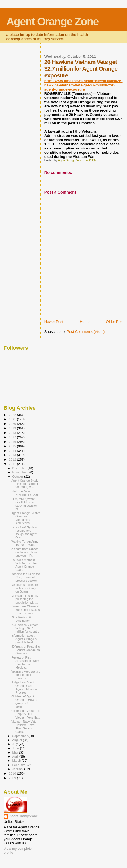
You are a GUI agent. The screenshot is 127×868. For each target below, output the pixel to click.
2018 (13, 433)
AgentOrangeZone (24, 816)
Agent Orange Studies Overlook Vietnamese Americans (26, 518)
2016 (13, 442)
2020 (13, 424)
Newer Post (54, 322)
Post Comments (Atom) (86, 332)
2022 (13, 415)
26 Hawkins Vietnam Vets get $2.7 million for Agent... (25, 628)
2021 (13, 419)
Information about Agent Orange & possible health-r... (25, 639)
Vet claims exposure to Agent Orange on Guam (25, 588)
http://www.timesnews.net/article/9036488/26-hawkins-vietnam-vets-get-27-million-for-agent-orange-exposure (83, 85)
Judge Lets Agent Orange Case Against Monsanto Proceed (25, 687)
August (18, 740)
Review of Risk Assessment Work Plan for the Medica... (25, 662)
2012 (13, 459)
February (19, 765)
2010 (13, 773)
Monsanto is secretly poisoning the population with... (25, 599)
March (17, 761)
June (16, 748)
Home (85, 322)
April (16, 756)
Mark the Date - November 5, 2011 (26, 493)
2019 (13, 428)
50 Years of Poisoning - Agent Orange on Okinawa (26, 650)
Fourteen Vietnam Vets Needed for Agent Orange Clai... (24, 565)
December (20, 468)
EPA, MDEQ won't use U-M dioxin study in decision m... (24, 504)
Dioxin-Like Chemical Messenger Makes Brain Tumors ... (25, 610)
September (21, 736)
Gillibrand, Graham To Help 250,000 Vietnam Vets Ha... (26, 714)
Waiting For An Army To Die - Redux (25, 543)
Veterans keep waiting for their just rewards (26, 675)
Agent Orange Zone (53, 21)
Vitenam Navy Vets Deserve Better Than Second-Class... (24, 727)
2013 (13, 455)
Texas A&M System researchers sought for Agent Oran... (24, 532)
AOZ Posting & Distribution (21, 619)
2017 (13, 437)
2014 (13, 451)
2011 (13, 464)
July (16, 744)
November (20, 472)
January (18, 769)
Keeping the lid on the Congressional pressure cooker (26, 577)
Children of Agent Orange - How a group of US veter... (24, 701)
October (18, 476)
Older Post (115, 322)
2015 (13, 446)
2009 (13, 778)
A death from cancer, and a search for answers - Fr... (25, 552)
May (16, 752)
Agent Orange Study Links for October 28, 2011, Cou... (25, 484)
